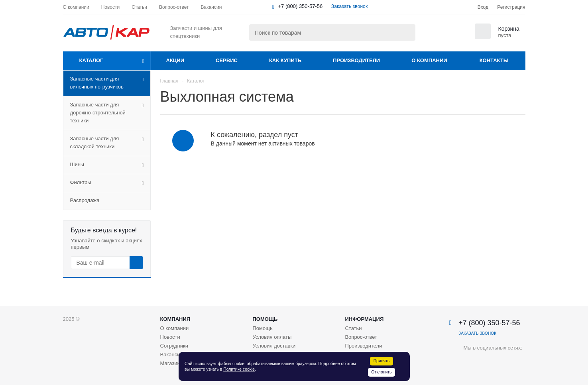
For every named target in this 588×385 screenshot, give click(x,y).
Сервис (227, 60)
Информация (364, 319)
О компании (429, 60)
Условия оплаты (272, 337)
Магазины (172, 363)
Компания (175, 319)
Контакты (494, 60)
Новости (170, 337)
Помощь (265, 319)
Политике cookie (239, 369)
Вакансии (172, 355)
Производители (356, 60)
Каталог (91, 60)
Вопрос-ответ (361, 337)
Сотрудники (174, 346)
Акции (175, 60)
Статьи (353, 328)
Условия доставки (274, 346)
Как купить (285, 60)
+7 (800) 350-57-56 (301, 6)
